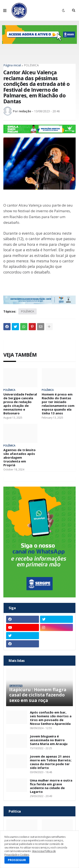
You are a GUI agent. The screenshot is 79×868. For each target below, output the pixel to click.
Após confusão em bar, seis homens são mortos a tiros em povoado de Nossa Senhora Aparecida (51, 718)
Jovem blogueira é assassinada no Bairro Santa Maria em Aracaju (49, 740)
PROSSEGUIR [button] (17, 860)
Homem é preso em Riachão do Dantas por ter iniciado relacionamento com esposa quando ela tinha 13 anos (58, 404)
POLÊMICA (31, 65)
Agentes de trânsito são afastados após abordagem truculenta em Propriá (19, 457)
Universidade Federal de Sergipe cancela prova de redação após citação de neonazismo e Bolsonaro (20, 404)
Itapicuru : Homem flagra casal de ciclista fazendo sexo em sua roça (38, 695)
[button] (5, 10)
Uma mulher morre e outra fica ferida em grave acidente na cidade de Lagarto (51, 786)
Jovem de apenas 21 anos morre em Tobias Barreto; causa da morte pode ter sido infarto (51, 762)
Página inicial (12, 65)
